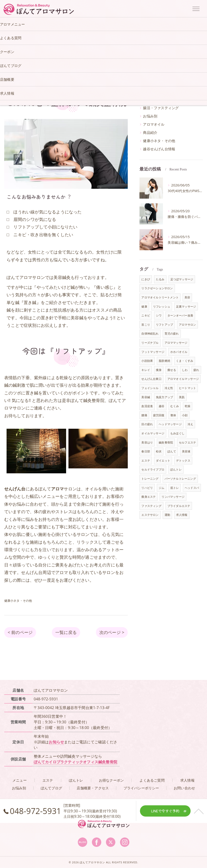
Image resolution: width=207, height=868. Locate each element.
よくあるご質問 (152, 780)
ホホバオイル (179, 352)
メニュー (20, 780)
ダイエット (163, 461)
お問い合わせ (184, 788)
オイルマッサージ (153, 433)
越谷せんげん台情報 (159, 149)
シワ (159, 315)
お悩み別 (150, 116)
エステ (146, 461)
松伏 (159, 451)
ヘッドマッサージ (170, 424)
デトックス (183, 461)
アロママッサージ (176, 343)
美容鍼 (146, 397)
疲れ (196, 370)
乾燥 (188, 406)
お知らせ (56, 742)
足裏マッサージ (186, 307)
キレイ (146, 370)
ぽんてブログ (51, 788)
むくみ (175, 406)
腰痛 (144, 415)
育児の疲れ (172, 334)
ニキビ (146, 315)
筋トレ (175, 488)
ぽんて (172, 451)
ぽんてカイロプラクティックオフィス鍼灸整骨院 (75, 762)
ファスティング (151, 506)
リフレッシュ (162, 307)
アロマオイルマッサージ (183, 379)
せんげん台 (32, 586)
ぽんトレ (176, 469)
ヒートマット (187, 388)
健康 (144, 307)
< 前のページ (20, 632)
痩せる (172, 370)
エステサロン (150, 515)
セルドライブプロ (153, 469)
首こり (146, 325)
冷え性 (169, 388)
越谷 (162, 406)
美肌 (182, 397)
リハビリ (147, 488)
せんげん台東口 (151, 379)
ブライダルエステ (179, 506)
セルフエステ (187, 442)
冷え (190, 424)
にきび (146, 279)
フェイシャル (150, 388)
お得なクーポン (111, 780)
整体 (173, 415)
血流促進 (147, 406)
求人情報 (182, 515)
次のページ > (112, 632)
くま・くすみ (185, 361)
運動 (167, 515)
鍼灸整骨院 (166, 442)
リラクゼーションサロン (157, 288)
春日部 (146, 451)
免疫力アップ (164, 397)
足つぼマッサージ (182, 279)
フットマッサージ (153, 352)
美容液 (186, 451)
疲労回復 (159, 415)
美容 (187, 297)
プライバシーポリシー (141, 788)
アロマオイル (154, 124)
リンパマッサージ (173, 497)
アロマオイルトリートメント (160, 297)
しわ (185, 370)
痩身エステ (149, 497)
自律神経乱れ (150, 334)
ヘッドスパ (192, 488)
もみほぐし (177, 433)
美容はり (147, 442)
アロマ (62, 586)
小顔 (185, 415)
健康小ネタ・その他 (159, 141)
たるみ (160, 279)
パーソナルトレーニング (180, 479)
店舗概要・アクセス (93, 788)
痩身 (159, 370)
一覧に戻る (66, 632)
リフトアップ (164, 325)
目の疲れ (147, 424)
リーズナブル (150, 343)
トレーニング (150, 479)
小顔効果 (147, 361)
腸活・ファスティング (161, 108)
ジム (162, 488)
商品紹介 (150, 133)
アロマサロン (187, 325)
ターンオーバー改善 (180, 315)
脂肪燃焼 (164, 361)
